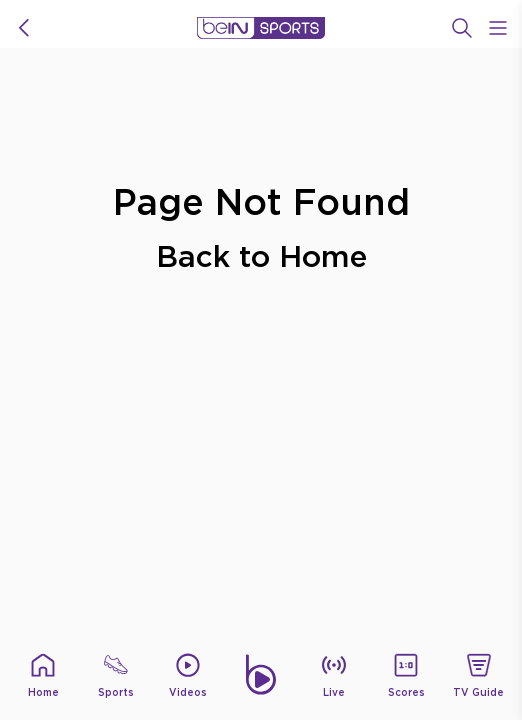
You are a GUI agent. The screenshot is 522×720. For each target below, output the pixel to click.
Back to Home (261, 255)
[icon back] (24, 28)
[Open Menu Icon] (498, 28)
